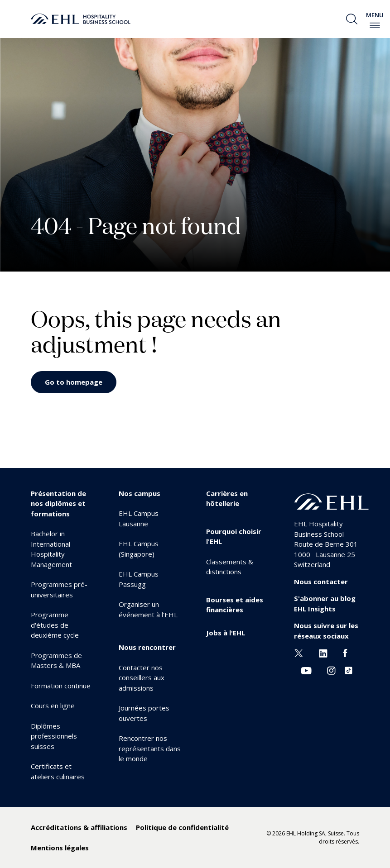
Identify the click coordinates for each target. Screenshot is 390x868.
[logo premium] (81, 19)
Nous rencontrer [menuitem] (147, 647)
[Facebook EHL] (345, 653)
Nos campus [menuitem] (140, 493)
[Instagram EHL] (331, 670)
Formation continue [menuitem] (61, 686)
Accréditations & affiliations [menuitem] (79, 827)
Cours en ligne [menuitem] (53, 706)
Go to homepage (74, 382)
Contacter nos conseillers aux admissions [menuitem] (142, 678)
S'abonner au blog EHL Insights (325, 603)
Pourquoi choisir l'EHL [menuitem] (234, 537)
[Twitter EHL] (299, 653)
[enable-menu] (375, 25)
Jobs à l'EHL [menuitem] (226, 633)
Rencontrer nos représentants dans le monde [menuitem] (150, 748)
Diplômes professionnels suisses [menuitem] (54, 736)
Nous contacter (321, 582)
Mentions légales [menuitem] (60, 848)
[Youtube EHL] (306, 670)
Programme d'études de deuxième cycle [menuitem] (55, 625)
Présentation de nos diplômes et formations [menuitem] (58, 503)
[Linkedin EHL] (323, 653)
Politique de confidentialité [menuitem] (182, 827)
